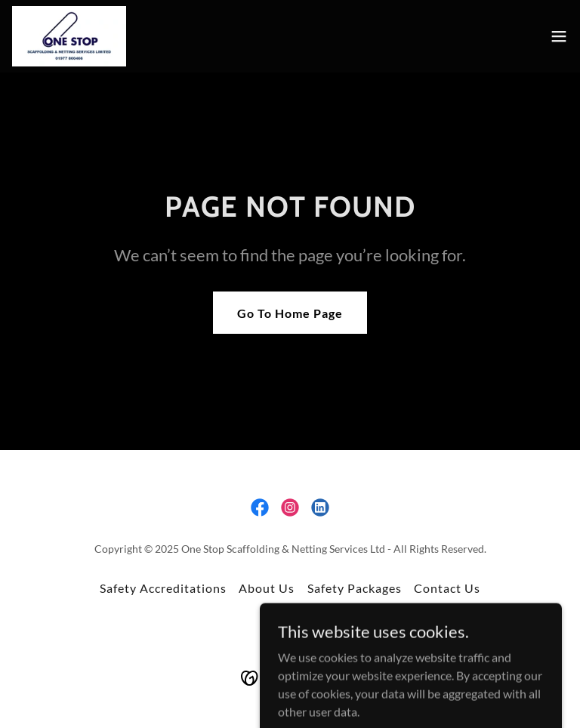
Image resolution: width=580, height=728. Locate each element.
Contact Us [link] (447, 588)
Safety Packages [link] (355, 588)
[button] (559, 36)
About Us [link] (267, 588)
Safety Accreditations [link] (163, 588)
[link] (69, 36)
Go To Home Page (290, 313)
